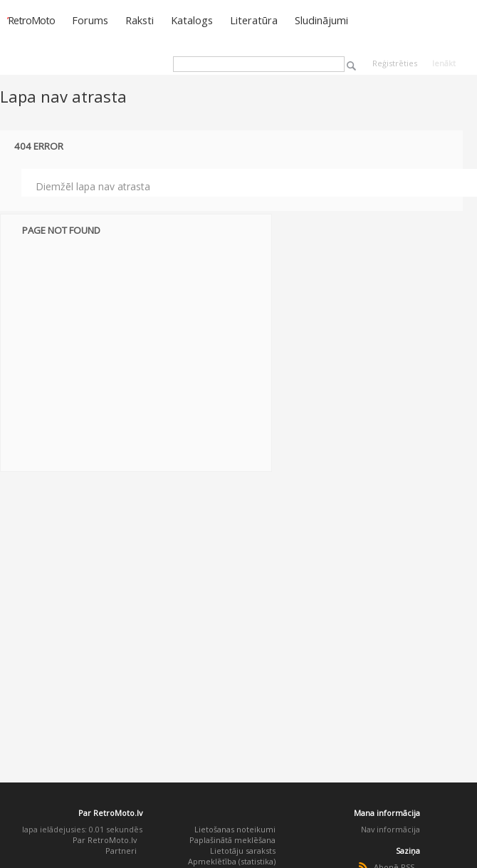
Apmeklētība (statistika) (232, 861)
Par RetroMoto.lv (105, 840)
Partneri (121, 851)
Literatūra (254, 20)
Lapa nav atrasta (63, 96)
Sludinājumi (321, 20)
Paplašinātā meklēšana (232, 840)
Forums (90, 20)
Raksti (140, 20)
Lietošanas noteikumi (235, 829)
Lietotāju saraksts (243, 851)
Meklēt (351, 66)
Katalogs (192, 20)
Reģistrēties (395, 63)
